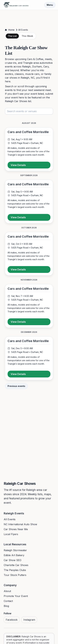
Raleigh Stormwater (15, 550)
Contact (8, 601)
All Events (10, 519)
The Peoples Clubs (15, 570)
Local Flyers (11, 534)
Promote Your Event (16, 596)
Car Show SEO (13, 560)
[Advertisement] (29, 18)
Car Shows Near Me (16, 529)
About (7, 591)
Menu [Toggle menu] (50, 5)
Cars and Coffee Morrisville (28, 132)
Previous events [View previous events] (16, 386)
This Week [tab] (27, 36)
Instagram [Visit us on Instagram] (29, 620)
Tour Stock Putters (15, 575)
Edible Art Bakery (14, 555)
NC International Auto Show (20, 524)
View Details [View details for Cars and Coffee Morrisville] (18, 165)
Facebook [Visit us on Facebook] (12, 620)
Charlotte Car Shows (16, 565)
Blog (6, 606)
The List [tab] (12, 36)
